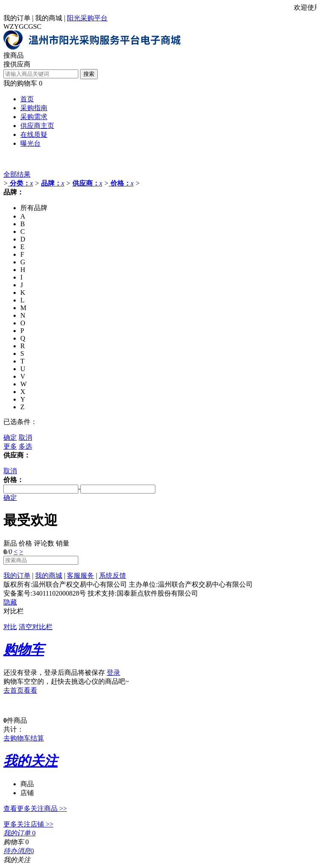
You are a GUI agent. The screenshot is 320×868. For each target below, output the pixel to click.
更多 (10, 446)
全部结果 (17, 174)
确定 (10, 437)
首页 (27, 99)
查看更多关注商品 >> (35, 808)
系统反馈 (113, 575)
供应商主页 (37, 126)
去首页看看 (20, 690)
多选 (25, 446)
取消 (25, 437)
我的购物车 (20, 83)
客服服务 (80, 575)
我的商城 (49, 18)
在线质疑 (34, 134)
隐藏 (10, 602)
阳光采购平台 (87, 18)
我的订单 (17, 18)
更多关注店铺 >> (28, 824)
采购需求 (34, 117)
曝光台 (30, 143)
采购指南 (34, 108)
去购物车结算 (24, 738)
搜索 (89, 74)
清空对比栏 (36, 627)
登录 (113, 672)
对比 (10, 627)
